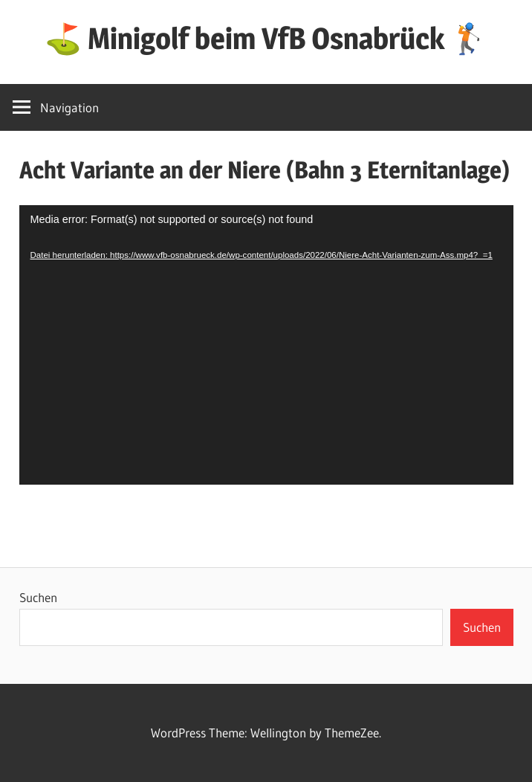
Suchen (38, 597)
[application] (266, 345)
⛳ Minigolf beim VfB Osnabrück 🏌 (266, 38)
